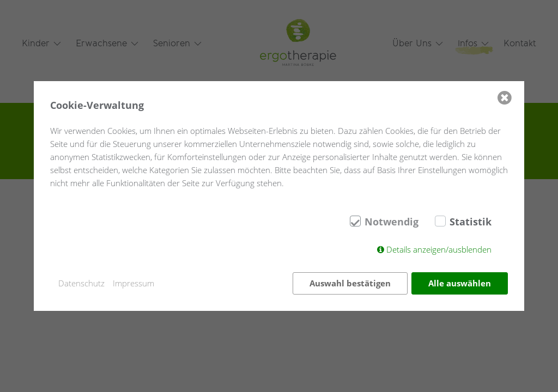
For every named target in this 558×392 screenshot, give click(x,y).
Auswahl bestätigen (350, 283)
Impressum (134, 283)
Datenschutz (81, 283)
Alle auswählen (460, 283)
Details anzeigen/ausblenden (439, 249)
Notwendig (392, 222)
